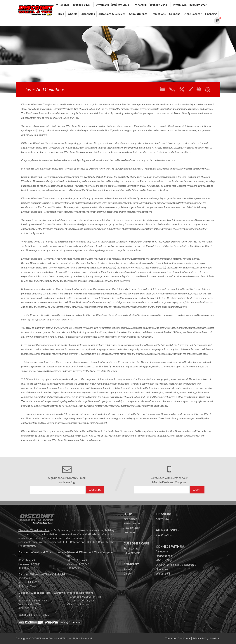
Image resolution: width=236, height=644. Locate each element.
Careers (128, 573)
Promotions (158, 14)
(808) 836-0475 (40, 615)
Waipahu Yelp (164, 560)
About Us (129, 569)
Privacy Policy (200, 638)
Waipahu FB (163, 573)
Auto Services (132, 527)
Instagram (162, 551)
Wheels (72, 14)
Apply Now (162, 519)
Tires (61, 14)
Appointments (138, 14)
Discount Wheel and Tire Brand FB (176, 564)
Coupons (175, 14)
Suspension (88, 14)
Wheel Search (132, 523)
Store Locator (193, 14)
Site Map (215, 638)
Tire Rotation (164, 535)
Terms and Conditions (178, 638)
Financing (211, 14)
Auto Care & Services (112, 14)
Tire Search (130, 519)
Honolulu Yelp (164, 556)
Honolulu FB (163, 569)
